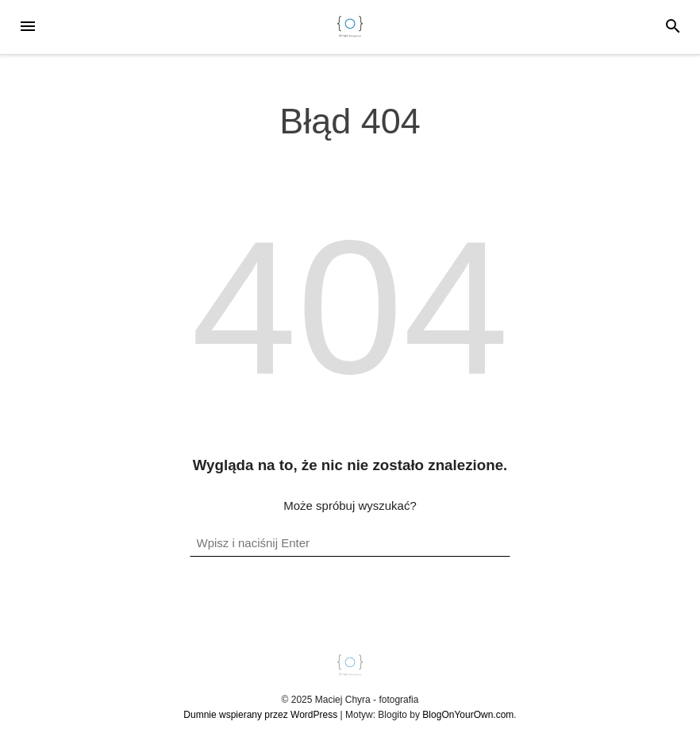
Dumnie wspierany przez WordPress (260, 715)
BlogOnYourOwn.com (468, 715)
